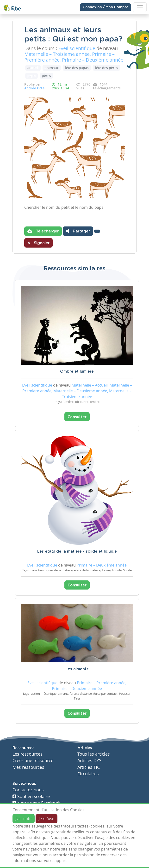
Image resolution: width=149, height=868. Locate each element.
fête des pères (106, 68)
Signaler (38, 243)
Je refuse (47, 819)
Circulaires (88, 774)
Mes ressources (28, 767)
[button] (97, 231)
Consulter (77, 417)
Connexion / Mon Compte (106, 7)
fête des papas (77, 68)
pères (46, 76)
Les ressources (28, 754)
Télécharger (43, 231)
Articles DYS (89, 761)
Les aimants (77, 669)
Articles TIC (89, 767)
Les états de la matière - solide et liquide (77, 551)
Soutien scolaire (31, 796)
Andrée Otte (34, 88)
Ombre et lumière (77, 371)
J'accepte (24, 819)
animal (33, 68)
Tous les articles (94, 754)
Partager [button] (78, 231)
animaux (52, 68)
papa (31, 76)
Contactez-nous (28, 790)
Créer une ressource (33, 761)
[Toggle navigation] (140, 7)
